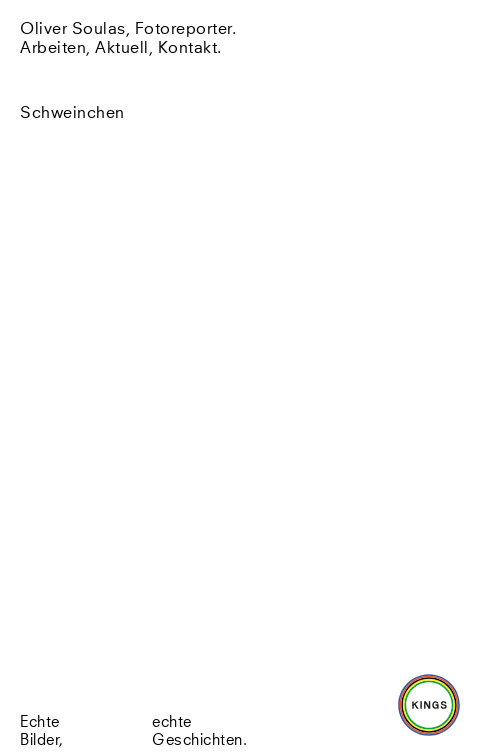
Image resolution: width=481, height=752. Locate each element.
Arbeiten (53, 48)
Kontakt (188, 48)
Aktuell (122, 48)
